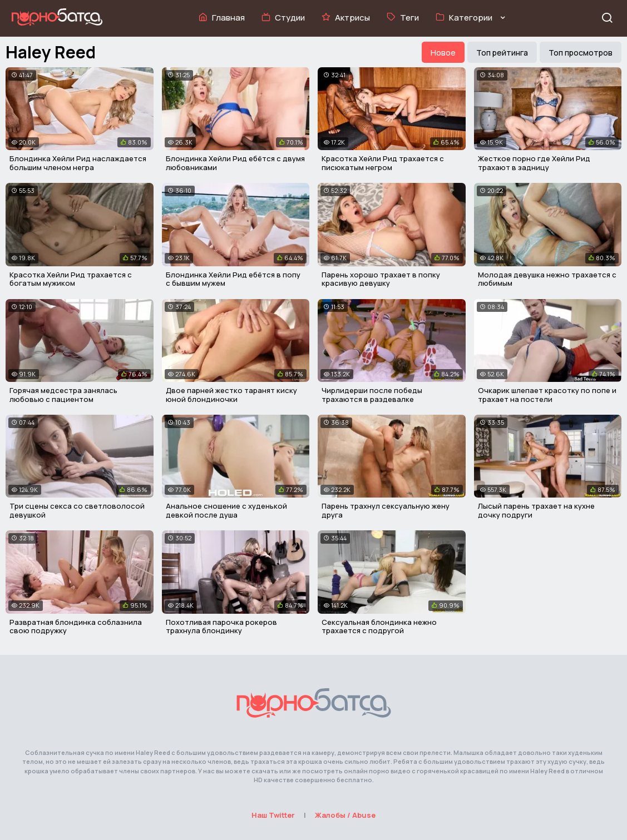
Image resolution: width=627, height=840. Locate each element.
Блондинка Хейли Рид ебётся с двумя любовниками (235, 163)
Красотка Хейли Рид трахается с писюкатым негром (383, 163)
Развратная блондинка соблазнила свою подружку (76, 627)
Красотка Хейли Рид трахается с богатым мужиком (71, 279)
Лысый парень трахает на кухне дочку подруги (536, 510)
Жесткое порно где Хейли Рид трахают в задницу (534, 163)
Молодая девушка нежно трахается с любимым (547, 279)
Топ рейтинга (502, 53)
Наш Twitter (273, 815)
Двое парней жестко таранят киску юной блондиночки (231, 395)
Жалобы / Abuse (345, 815)
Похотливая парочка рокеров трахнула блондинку (221, 627)
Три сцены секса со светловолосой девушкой (77, 510)
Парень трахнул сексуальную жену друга (386, 510)
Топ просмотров (581, 53)
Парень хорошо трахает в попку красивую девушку (381, 279)
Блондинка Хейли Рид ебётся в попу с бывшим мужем (233, 279)
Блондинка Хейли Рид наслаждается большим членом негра (78, 163)
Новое (443, 53)
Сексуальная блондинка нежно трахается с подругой (379, 627)
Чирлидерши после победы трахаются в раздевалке (372, 395)
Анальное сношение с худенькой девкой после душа (226, 510)
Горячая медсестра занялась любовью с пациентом (63, 395)
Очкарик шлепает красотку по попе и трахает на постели (547, 395)
